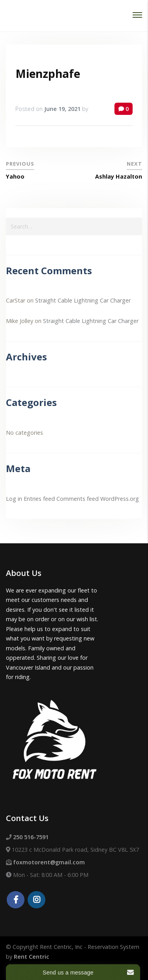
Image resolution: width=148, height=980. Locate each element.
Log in (14, 499)
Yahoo (15, 176)
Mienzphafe (48, 74)
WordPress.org (120, 499)
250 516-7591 (31, 837)
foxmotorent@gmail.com (49, 862)
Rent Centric (32, 957)
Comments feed (78, 499)
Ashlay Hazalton (119, 176)
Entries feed (39, 499)
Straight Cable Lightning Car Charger (83, 300)
